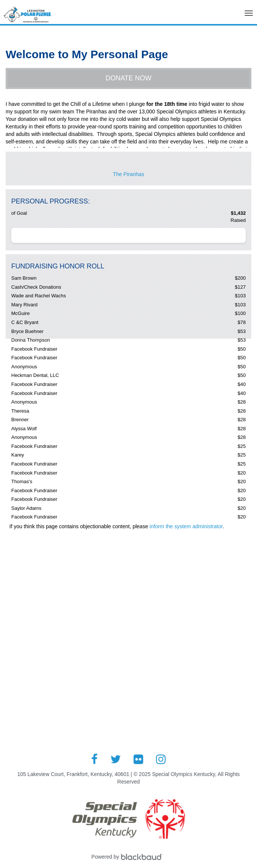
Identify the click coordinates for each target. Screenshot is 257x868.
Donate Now (128, 78)
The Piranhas (128, 174)
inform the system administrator (186, 526)
